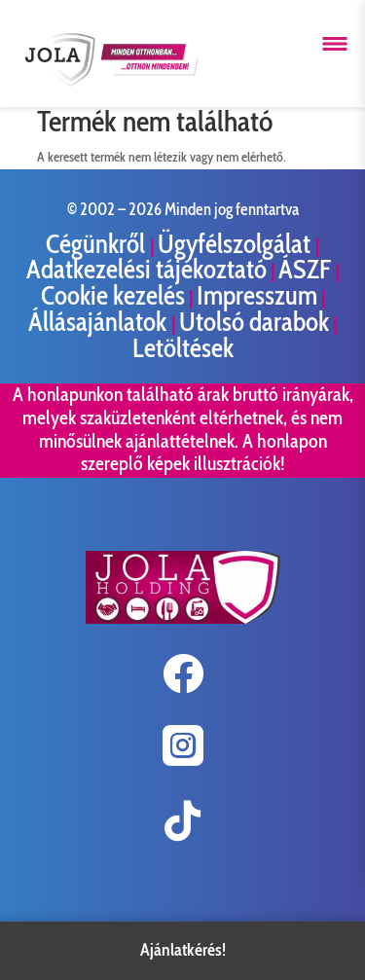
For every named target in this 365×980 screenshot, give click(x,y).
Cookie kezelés (113, 295)
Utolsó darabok (254, 322)
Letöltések (183, 348)
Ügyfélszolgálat (237, 244)
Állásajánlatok (100, 322)
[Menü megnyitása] (335, 44)
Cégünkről (98, 244)
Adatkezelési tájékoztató (146, 269)
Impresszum (257, 295)
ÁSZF (307, 269)
